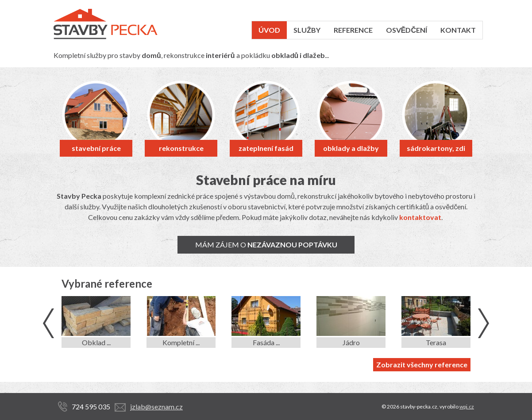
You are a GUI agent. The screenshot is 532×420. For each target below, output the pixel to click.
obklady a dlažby (351, 148)
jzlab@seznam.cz (156, 407)
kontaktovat (420, 217)
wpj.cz (467, 407)
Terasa (436, 342)
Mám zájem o (266, 245)
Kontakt (458, 30)
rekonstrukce (181, 148)
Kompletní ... (181, 342)
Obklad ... (96, 342)
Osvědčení (407, 30)
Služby (307, 30)
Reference (353, 30)
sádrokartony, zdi (436, 148)
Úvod (269, 30)
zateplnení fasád (266, 148)
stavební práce (96, 148)
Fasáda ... (266, 342)
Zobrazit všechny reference (422, 364)
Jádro (351, 342)
